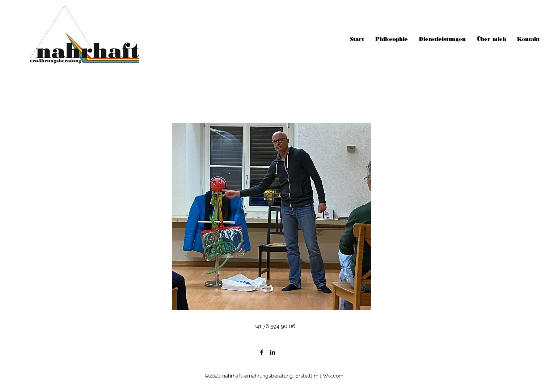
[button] (271, 216)
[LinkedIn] (272, 352)
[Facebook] (262, 352)
